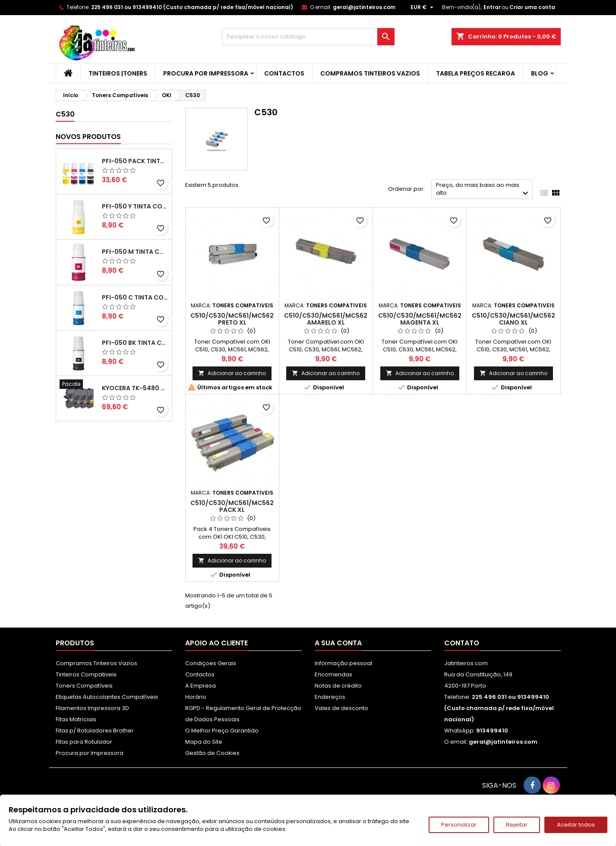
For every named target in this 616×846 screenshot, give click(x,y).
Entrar (492, 7)
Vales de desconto (341, 708)
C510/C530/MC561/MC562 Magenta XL (420, 319)
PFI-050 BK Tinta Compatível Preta (135, 343)
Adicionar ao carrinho (232, 373)
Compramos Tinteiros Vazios (370, 73)
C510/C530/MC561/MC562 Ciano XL (513, 319)
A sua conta (338, 643)
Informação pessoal (343, 663)
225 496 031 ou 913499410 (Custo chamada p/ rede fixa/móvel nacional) (192, 7)
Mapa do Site (204, 742)
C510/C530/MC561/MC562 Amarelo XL (326, 319)
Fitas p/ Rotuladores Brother (95, 731)
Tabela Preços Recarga (475, 73)
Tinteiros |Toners (118, 73)
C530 (65, 114)
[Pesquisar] (308, 37)
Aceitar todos (576, 825)
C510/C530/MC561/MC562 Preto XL (232, 319)
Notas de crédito (338, 686)
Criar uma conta (532, 7)
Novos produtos (88, 137)
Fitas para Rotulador (84, 742)
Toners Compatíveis (84, 686)
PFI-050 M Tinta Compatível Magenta (135, 252)
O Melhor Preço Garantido (222, 731)
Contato (462, 643)
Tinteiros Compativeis (86, 674)
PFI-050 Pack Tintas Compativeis (135, 161)
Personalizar (459, 825)
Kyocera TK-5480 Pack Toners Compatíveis (135, 388)
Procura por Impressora (206, 73)
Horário (196, 697)
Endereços (330, 697)
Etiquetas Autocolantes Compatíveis (107, 697)
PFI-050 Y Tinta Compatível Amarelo (135, 206)
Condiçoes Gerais (211, 663)
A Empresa (201, 686)
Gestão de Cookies (212, 753)
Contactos (284, 73)
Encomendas (333, 674)
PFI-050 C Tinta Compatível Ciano (135, 297)
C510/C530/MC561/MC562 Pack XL (232, 506)
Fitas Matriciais (76, 719)
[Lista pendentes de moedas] (423, 7)
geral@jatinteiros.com (364, 7)
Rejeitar (517, 825)
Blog (540, 73)
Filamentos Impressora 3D (92, 708)
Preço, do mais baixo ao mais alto (483, 190)
